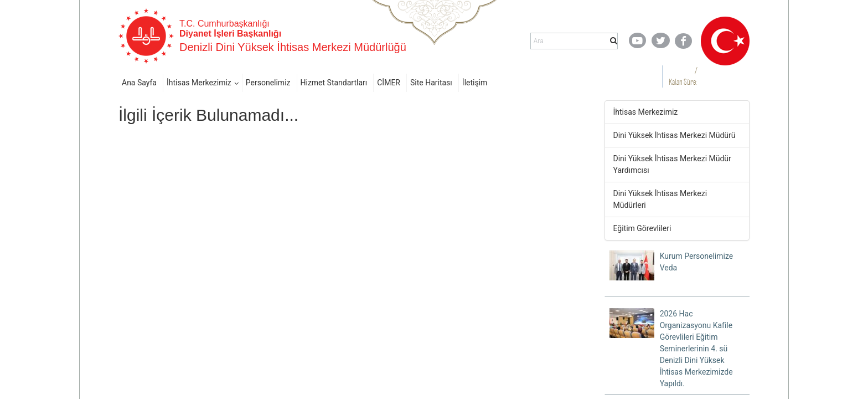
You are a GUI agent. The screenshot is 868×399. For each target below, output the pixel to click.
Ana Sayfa (139, 83)
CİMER (389, 83)
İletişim (475, 83)
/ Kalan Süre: (683, 76)
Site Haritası (431, 83)
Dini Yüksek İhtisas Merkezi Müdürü (675, 135)
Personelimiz (268, 83)
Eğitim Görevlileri (642, 228)
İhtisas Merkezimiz (199, 83)
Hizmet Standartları (334, 83)
